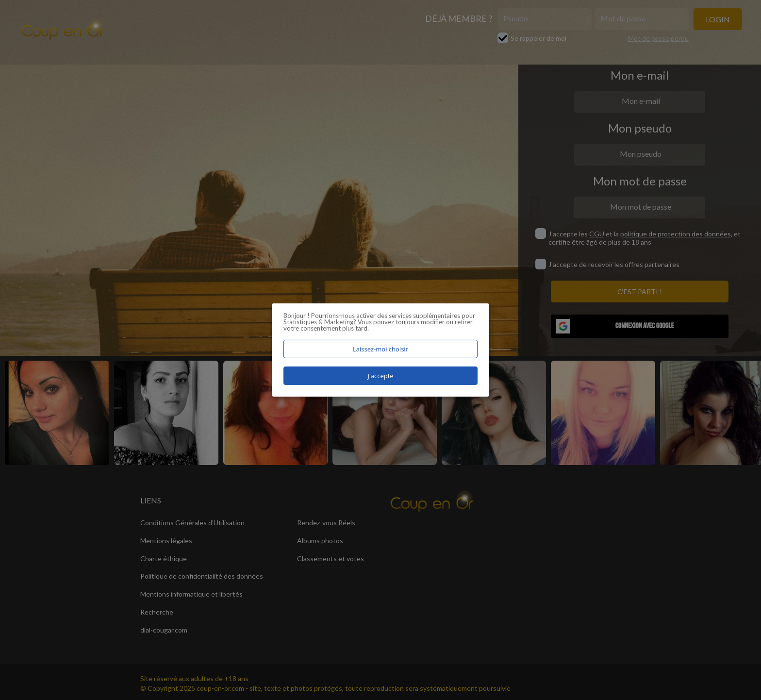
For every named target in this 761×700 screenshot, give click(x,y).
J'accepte (380, 376)
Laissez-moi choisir (380, 349)
